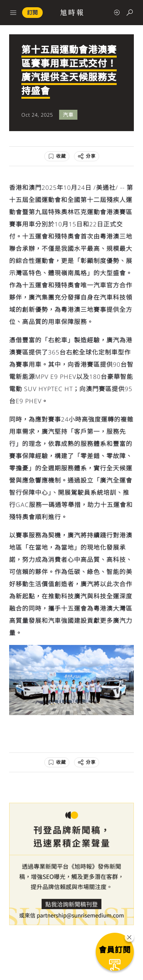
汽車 (68, 115)
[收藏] (57, 156)
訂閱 (32, 12)
